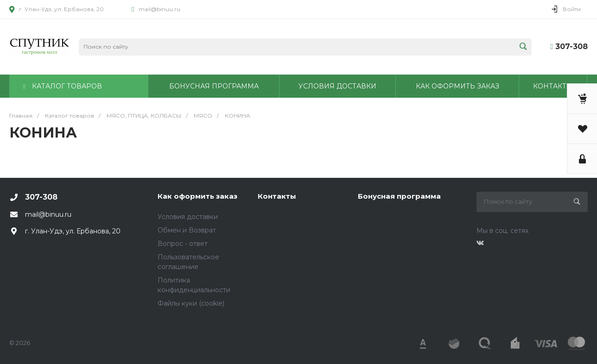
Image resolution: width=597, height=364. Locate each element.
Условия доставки (188, 217)
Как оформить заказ (197, 196)
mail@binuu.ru (159, 9)
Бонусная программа (399, 196)
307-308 (572, 47)
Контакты (277, 196)
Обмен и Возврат (187, 230)
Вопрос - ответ (183, 244)
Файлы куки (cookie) (191, 303)
